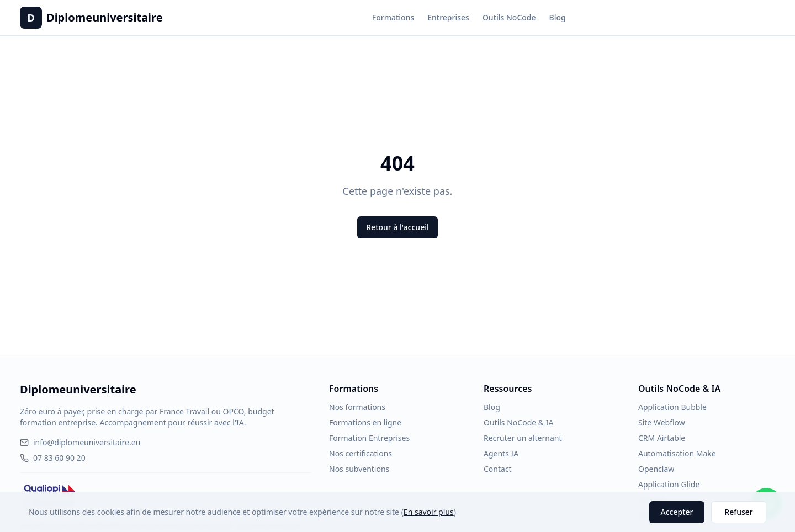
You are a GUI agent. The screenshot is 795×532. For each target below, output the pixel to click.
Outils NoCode (509, 17)
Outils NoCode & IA (518, 422)
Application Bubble (672, 407)
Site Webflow (662, 422)
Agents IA (501, 453)
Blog (558, 17)
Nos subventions (359, 469)
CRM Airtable (662, 438)
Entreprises (448, 17)
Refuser (738, 512)
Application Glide (669, 484)
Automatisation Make (677, 453)
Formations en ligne (365, 422)
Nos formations (357, 407)
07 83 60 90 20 (53, 458)
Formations (393, 17)
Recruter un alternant (523, 438)
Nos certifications (361, 453)
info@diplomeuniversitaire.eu (80, 442)
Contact (498, 469)
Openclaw (656, 469)
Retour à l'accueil (397, 227)
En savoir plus (429, 512)
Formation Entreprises (369, 438)
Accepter (677, 512)
